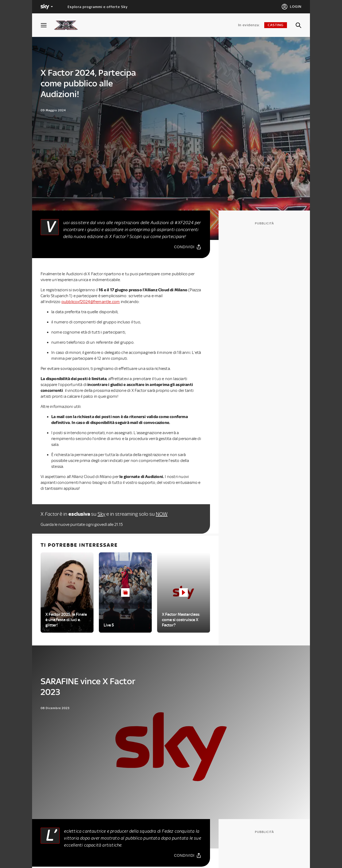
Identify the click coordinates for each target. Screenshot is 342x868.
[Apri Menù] (47, 25)
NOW (162, 514)
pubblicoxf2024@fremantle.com (91, 302)
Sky (101, 514)
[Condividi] (188, 247)
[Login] (291, 7)
